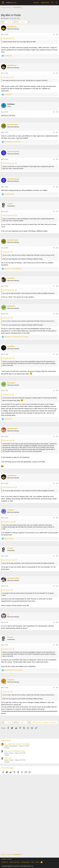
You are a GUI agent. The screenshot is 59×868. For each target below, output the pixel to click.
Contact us (5, 862)
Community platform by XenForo (17, 866)
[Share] (54, 34)
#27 (57, 211)
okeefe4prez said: (8, 522)
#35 (57, 518)
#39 (57, 645)
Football (7, 748)
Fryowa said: (6, 252)
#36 (57, 556)
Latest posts (6, 741)
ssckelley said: (7, 77)
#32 (57, 391)
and (12, 142)
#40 (57, 688)
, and (16, 337)
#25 (57, 159)
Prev (9, 22)
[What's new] (52, 3)
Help (33, 862)
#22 (57, 73)
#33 (57, 436)
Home (37, 862)
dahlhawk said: (7, 38)
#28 (57, 248)
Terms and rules (15, 862)
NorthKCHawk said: (8, 163)
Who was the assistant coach (15, 751)
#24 (57, 132)
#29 (57, 286)
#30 (57, 314)
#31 (57, 354)
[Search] (56, 3)
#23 (57, 112)
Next (23, 22)
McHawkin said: (7, 358)
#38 (57, 622)
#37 (57, 586)
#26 (57, 187)
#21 (57, 34)
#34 (57, 483)
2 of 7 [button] (16, 22)
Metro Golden (7, 859)
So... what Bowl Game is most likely (17, 744)
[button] (3, 3)
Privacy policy (25, 862)
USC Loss (8, 758)
